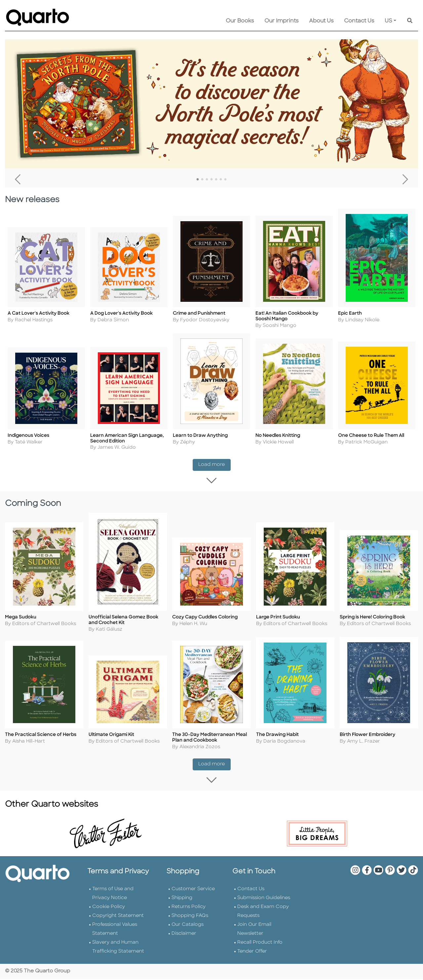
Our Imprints (281, 21)
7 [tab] (225, 180)
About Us (321, 21)
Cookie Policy (109, 908)
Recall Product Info (260, 944)
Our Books (240, 21)
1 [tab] (198, 180)
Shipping (182, 899)
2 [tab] (202, 180)
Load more (214, 461)
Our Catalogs (188, 926)
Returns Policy (189, 908)
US (388, 21)
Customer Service (193, 890)
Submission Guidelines (264, 899)
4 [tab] (211, 180)
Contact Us (359, 21)
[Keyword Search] (410, 21)
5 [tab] (216, 180)
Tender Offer (252, 952)
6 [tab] (221, 180)
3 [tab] (207, 180)
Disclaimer (184, 935)
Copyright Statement (118, 917)
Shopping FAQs (190, 917)
